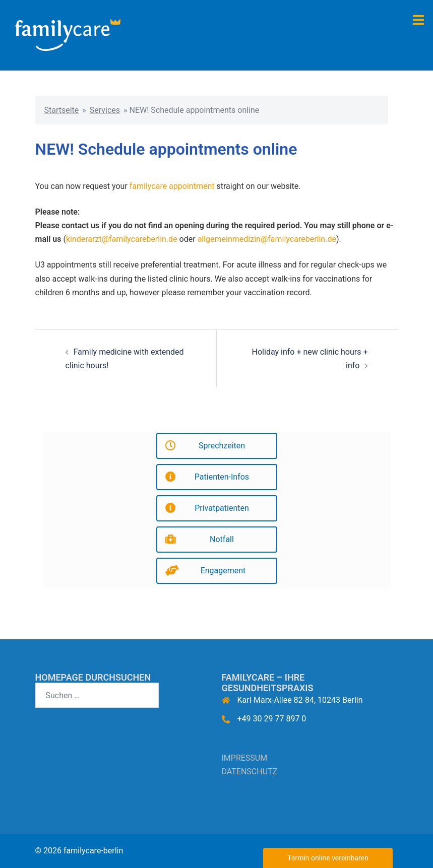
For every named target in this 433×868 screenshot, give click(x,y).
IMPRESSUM (245, 758)
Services (105, 110)
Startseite (62, 110)
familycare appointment (172, 186)
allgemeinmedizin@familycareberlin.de (267, 239)
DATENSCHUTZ (250, 772)
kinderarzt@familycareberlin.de (122, 239)
